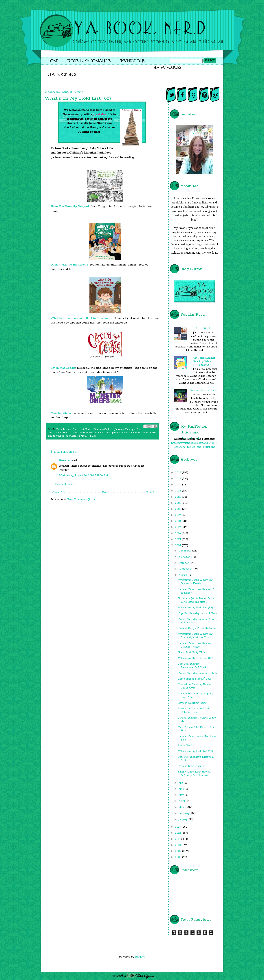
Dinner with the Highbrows (109, 429)
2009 (179, 851)
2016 (178, 533)
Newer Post (59, 493)
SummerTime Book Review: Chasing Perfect (195, 645)
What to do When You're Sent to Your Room (81, 318)
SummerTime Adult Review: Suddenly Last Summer (195, 774)
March (183, 807)
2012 (178, 833)
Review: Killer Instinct (191, 766)
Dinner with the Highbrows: (70, 265)
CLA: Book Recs (62, 74)
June (182, 789)
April (182, 801)
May (182, 795)
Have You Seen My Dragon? (70, 207)
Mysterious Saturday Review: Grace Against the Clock (195, 636)
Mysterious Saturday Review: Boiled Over (195, 686)
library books (86, 433)
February (185, 813)
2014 (178, 545)
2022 (179, 497)
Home (53, 61)
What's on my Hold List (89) (195, 608)
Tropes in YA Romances (89, 61)
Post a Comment (65, 484)
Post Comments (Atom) (82, 500)
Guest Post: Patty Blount (192, 652)
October (184, 563)
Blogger (140, 957)
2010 (178, 845)
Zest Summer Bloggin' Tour (195, 679)
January (184, 819)
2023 (179, 491)
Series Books (186, 746)
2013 (178, 827)
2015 (178, 539)
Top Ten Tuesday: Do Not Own (197, 613)
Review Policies (167, 67)
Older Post (152, 493)
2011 (178, 839)
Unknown (65, 460)
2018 (178, 521)
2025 (179, 479)
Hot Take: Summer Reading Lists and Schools (204, 361)
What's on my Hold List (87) (195, 751)
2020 (179, 509)
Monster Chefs (61, 413)
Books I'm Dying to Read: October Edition (194, 710)
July (181, 783)
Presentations (132, 61)
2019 (178, 515)
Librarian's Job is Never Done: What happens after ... (196, 600)
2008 (179, 857)
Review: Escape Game (204, 391)
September (186, 569)
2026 (179, 473)
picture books (120, 433)
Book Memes (64, 429)
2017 (178, 527)
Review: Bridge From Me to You (198, 628)
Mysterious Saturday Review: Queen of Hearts (195, 582)
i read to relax (70, 433)
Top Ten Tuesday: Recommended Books (193, 666)
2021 (178, 503)
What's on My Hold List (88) (195, 658)
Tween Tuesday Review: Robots (198, 673)
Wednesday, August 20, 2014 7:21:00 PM (83, 476)
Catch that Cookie (63, 368)
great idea (99, 114)
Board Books (204, 329)
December (185, 551)
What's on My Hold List (82, 436)
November (186, 557)
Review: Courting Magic (192, 703)
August (183, 575)
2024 (179, 485)
